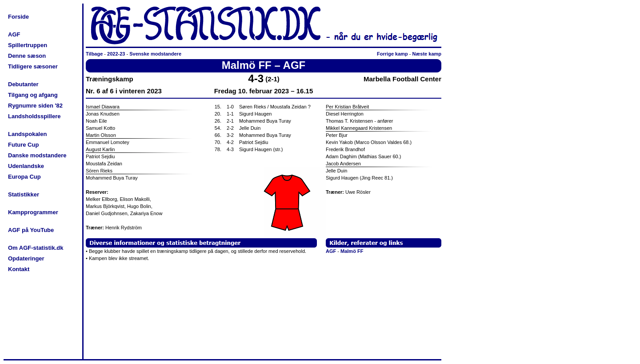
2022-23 (116, 54)
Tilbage (94, 54)
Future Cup (23, 145)
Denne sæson (27, 56)
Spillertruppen (28, 45)
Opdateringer (26, 258)
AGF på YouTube (31, 230)
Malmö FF (352, 251)
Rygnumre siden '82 (35, 106)
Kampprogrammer (33, 212)
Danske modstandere (37, 155)
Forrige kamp (392, 54)
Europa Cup (24, 177)
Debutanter (23, 84)
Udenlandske (26, 166)
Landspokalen (27, 134)
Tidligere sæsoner (33, 66)
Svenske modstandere (155, 54)
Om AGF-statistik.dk (36, 248)
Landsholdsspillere (34, 116)
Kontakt (19, 269)
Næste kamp (427, 54)
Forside (18, 17)
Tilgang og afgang (33, 95)
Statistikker (24, 194)
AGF (14, 34)
